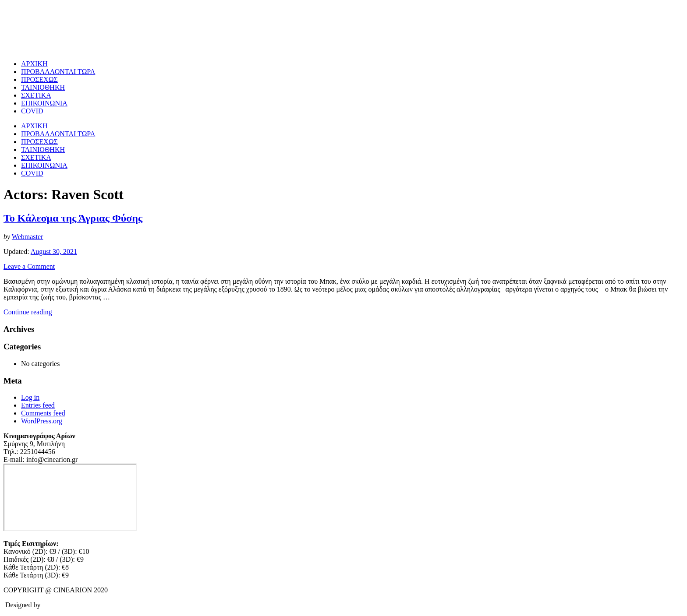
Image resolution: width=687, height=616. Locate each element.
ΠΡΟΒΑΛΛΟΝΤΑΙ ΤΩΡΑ (58, 72)
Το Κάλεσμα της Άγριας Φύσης (73, 218)
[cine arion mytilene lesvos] (70, 497)
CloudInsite (93, 605)
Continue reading (28, 312)
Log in (30, 397)
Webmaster (28, 237)
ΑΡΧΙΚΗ (34, 64)
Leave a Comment (29, 266)
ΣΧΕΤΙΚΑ (36, 95)
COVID (32, 111)
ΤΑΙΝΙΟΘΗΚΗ (43, 87)
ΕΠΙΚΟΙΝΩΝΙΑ (44, 103)
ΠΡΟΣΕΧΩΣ (39, 79)
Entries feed (38, 405)
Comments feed (43, 413)
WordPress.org (42, 421)
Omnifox (55, 605)
